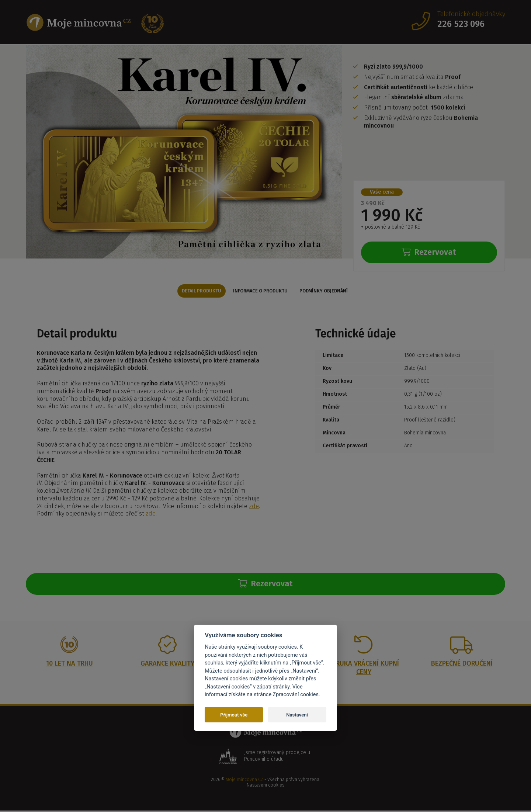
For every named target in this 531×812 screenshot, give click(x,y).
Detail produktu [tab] (195, 291)
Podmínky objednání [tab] (330, 291)
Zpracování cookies (296, 695)
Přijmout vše (234, 715)
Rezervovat (429, 252)
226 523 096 (461, 24)
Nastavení (297, 715)
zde (254, 507)
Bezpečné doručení (462, 665)
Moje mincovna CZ (244, 781)
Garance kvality (167, 665)
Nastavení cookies (265, 787)
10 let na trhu (70, 665)
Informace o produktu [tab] (261, 291)
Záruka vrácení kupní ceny (364, 669)
